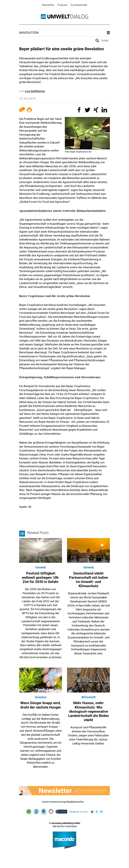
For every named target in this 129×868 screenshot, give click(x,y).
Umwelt (41, 567)
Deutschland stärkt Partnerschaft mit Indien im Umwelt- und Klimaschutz (89, 579)
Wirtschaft (89, 697)
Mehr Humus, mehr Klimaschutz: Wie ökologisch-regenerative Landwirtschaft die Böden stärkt (89, 711)
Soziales (41, 697)
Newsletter (48, 5)
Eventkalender (79, 5)
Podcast (62, 5)
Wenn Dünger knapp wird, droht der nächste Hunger (41, 705)
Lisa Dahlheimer (35, 91)
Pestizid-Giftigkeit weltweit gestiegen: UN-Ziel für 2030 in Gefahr (41, 577)
